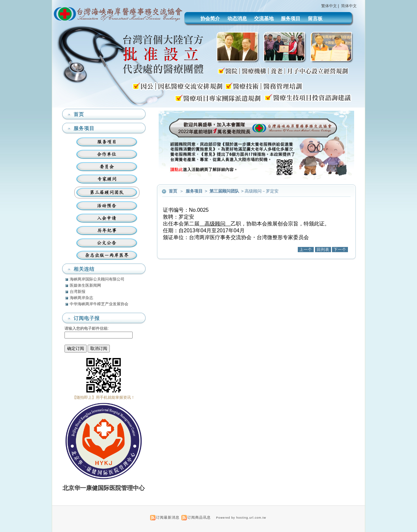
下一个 (340, 250)
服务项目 (291, 18)
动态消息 (237, 18)
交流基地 (264, 18)
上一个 (306, 250)
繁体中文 (329, 6)
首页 (173, 191)
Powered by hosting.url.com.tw (241, 518)
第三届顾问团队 (225, 191)
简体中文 (349, 6)
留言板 (315, 18)
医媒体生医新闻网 (85, 285)
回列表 (323, 250)
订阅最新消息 (168, 517)
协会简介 (210, 18)
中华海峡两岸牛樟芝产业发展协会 (99, 304)
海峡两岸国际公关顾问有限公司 (97, 279)
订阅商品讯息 (199, 517)
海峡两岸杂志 (81, 298)
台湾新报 (78, 292)
